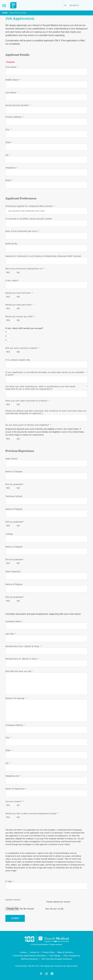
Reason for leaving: (16, 698)
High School (11, 459)
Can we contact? (15, 801)
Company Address (15, 725)
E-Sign (10, 881)
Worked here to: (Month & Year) (22, 659)
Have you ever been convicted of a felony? (28, 401)
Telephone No (13, 776)
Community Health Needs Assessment (29, 956)
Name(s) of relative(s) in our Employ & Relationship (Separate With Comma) (43, 256)
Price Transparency (72, 956)
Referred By (11, 244)
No (18, 272)
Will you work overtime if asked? (22, 348)
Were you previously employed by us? (25, 269)
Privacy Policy (48, 952)
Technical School (14, 496)
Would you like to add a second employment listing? (32, 814)
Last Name (12, 93)
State (9, 142)
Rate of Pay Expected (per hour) (22, 231)
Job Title (11, 634)
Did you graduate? (14, 484)
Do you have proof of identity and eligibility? (28, 425)
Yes (8, 272)
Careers (23, 952)
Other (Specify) (13, 572)
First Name (12, 67)
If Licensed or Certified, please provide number (29, 219)
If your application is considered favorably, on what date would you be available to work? (46, 374)
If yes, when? (12, 280)
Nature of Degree (14, 472)
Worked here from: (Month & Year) (23, 646)
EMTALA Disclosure (29, 959)
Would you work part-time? (20, 305)
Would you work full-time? (19, 293)
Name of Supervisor (16, 789)
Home (5, 13)
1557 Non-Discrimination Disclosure (57, 959)
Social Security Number (18, 105)
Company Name (14, 621)
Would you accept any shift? (20, 317)
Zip (8, 155)
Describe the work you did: (20, 671)
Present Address (15, 117)
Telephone (12, 168)
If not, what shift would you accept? (24, 328)
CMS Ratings (55, 956)
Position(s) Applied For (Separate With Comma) (30, 206)
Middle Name (13, 80)
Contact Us (34, 952)
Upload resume (13, 900)
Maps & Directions (65, 952)
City (8, 130)
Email (9, 180)
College (9, 534)
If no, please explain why (18, 360)
